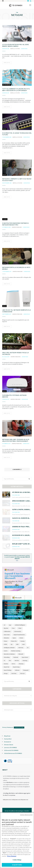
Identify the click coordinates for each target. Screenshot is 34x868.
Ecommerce (8, 742)
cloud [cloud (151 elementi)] (20, 628)
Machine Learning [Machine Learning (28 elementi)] (16, 651)
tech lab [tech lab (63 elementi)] (22, 673)
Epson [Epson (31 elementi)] (14, 638)
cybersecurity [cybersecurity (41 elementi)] (18, 631)
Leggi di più (7, 63)
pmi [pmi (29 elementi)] (10, 661)
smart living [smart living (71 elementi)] (16, 667)
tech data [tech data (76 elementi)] (14, 673)
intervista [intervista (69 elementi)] (21, 648)
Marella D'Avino (15, 49)
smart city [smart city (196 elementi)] (7, 667)
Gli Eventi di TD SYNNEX (11, 750)
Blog (4, 41)
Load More (17, 469)
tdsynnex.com (24, 800)
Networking (7, 85)
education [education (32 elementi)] (6, 638)
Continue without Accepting (26, 816)
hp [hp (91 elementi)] (12, 644)
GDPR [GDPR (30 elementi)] (5, 644)
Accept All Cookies (17, 866)
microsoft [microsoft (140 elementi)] (21, 654)
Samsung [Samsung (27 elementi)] (25, 661)
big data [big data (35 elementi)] (6, 628)
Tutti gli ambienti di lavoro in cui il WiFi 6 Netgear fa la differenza (16, 90)
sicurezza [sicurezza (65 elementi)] (21, 664)
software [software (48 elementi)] (17, 670)
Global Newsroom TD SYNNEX (13, 753)
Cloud (5, 219)
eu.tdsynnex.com (16, 800)
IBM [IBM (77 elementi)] (17, 644)
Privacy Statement (8, 727)
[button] (30, 5)
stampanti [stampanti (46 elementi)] (26, 670)
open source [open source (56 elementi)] (25, 657)
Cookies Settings (19, 728)
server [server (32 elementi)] (13, 664)
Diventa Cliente (9, 745)
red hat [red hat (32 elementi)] (17, 661)
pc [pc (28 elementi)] (4, 661)
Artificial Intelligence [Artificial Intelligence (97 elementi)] (20, 625)
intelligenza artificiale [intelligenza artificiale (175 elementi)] (9, 648)
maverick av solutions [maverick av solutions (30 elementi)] (9, 654)
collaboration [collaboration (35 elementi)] (7, 631)
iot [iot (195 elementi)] (28, 648)
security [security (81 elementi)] (6, 664)
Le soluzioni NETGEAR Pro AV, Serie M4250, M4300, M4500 (16, 45)
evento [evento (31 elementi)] (21, 638)
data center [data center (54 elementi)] (7, 635)
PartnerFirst (8, 739)
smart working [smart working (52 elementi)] (8, 670)
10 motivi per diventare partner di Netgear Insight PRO (15, 224)
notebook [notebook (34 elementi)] (16, 657)
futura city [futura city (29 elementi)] (14, 641)
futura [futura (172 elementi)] (6, 641)
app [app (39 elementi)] (10, 625)
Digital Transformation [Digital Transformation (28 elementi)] (19, 635)
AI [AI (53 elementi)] (4, 625)
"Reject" (4, 854)
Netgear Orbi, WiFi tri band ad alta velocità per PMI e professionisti (16, 440)
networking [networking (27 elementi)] (7, 657)
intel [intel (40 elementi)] (23, 644)
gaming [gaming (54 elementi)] (22, 641)
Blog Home (7, 736)
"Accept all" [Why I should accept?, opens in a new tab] (13, 840)
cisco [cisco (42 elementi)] (13, 628)
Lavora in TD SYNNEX (10, 748)
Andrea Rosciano (17, 227)
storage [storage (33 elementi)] (6, 673)
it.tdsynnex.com (7, 800)
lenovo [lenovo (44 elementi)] (6, 651)
